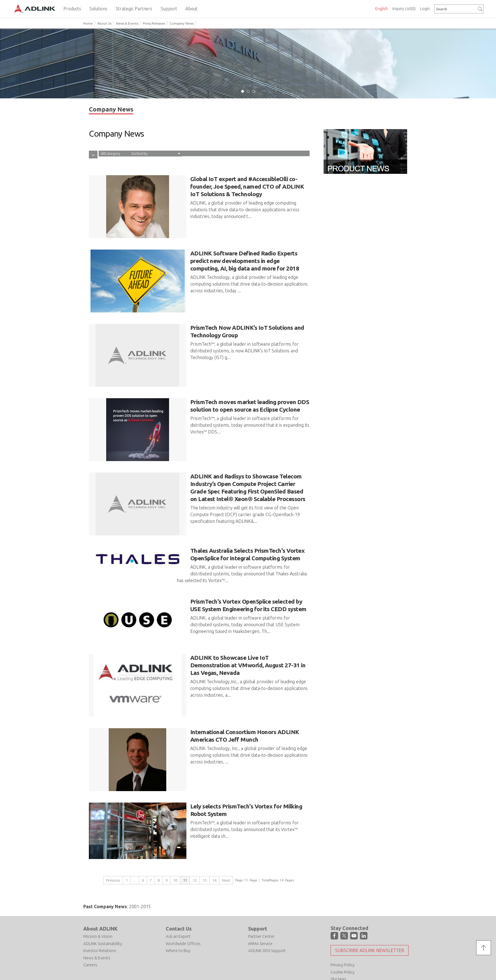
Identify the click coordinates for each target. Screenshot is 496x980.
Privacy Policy (343, 939)
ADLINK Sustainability (103, 918)
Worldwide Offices (183, 918)
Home (88, 23)
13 (205, 855)
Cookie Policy (343, 947)
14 (214, 855)
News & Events (127, 23)
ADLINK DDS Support (267, 925)
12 (195, 855)
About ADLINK (100, 903)
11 (185, 855)
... (135, 855)
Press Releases (154, 23)
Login (425, 9)
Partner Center (261, 911)
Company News (182, 23)
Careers (90, 940)
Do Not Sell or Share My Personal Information (114, 960)
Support (258, 903)
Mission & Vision (98, 911)
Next (226, 855)
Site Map (338, 954)
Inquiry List (404, 9)
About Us (104, 23)
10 (175, 855)
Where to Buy (178, 925)
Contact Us (179, 903)
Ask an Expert (178, 911)
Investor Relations (100, 925)
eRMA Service (260, 918)
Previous (113, 855)
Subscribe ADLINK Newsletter (370, 925)
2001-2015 (140, 881)
